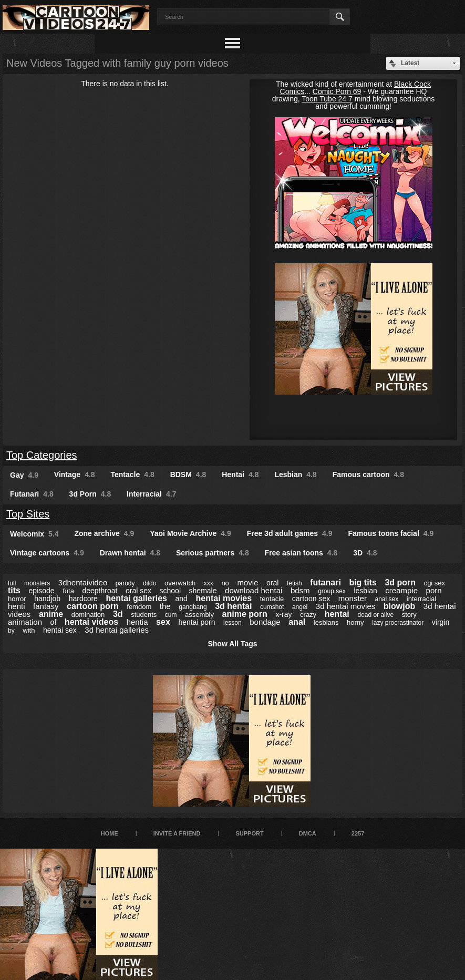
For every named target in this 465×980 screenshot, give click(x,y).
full (12, 583)
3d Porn (90, 494)
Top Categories (42, 455)
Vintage (75, 474)
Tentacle (133, 474)
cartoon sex (311, 599)
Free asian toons (301, 553)
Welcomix (34, 534)
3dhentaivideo (83, 582)
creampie (401, 590)
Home (110, 833)
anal (297, 622)
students (144, 615)
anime (51, 614)
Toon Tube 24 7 (327, 99)
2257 (358, 833)
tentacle (272, 599)
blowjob (399, 606)
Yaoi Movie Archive (190, 533)
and (182, 599)
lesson (233, 623)
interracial (421, 599)
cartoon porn (93, 606)
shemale (203, 591)
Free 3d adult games (290, 533)
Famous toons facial (391, 533)
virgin (441, 622)
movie (247, 582)
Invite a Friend (177, 833)
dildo (149, 583)
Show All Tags (232, 644)
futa (68, 591)
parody (125, 583)
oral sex (138, 591)
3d (118, 614)
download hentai (254, 590)
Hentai (240, 474)
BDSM (188, 474)
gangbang (193, 607)
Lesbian (295, 474)
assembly (199, 615)
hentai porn (197, 622)
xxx (209, 583)
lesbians (326, 622)
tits (14, 590)
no (225, 583)
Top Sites (28, 514)
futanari (325, 582)
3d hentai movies (345, 606)
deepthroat (100, 591)
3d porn (400, 582)
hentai (337, 614)
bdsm (300, 590)
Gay (24, 475)
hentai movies (224, 598)
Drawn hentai (130, 553)
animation (25, 622)
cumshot (272, 607)
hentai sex (60, 630)
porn (434, 590)
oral (272, 583)
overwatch (180, 583)
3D (365, 553)
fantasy (46, 606)
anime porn (245, 614)
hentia (137, 622)
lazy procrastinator (398, 623)
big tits (363, 582)
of (54, 622)
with (29, 630)
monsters (37, 583)
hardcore (83, 599)
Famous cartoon (368, 474)
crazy (308, 615)
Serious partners (213, 553)
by (11, 631)
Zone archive (104, 533)
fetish (294, 583)
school (170, 591)
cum (171, 615)
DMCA (308, 833)
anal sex (387, 599)
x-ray (283, 614)
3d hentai (233, 606)
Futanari (32, 494)
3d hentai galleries (117, 630)
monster (353, 598)
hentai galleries (136, 598)
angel (300, 607)
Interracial (151, 494)
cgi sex (435, 583)
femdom (139, 607)
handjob (47, 599)
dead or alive (375, 615)
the (165, 606)
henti (17, 606)
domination (88, 615)
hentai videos (91, 622)
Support (249, 833)
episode (42, 591)
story (409, 615)
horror (17, 599)
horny (355, 622)
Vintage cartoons (47, 553)
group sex (332, 591)
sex (163, 622)
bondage (265, 622)
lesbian (365, 591)
